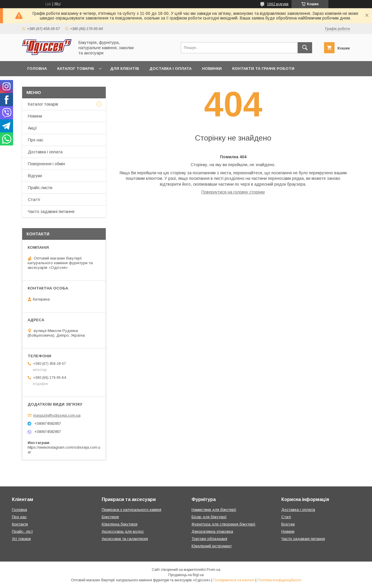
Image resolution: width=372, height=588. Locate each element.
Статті (34, 200)
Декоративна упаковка (212, 531)
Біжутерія (110, 517)
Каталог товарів (76, 69)
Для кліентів (125, 69)
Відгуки (35, 176)
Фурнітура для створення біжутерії (223, 524)
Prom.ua (213, 570)
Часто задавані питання (51, 212)
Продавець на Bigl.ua (186, 575)
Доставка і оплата (170, 69)
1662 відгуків (278, 4)
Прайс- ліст (22, 531)
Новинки (212, 69)
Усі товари (21, 539)
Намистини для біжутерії (214, 510)
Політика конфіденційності (279, 580)
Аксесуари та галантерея (125, 539)
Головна (37, 69)
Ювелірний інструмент (212, 546)
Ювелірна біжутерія (120, 524)
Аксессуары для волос (123, 531)
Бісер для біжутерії (209, 517)
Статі (286, 517)
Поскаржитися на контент (234, 580)
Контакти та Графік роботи (263, 69)
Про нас (36, 140)
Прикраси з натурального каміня (132, 510)
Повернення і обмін (46, 164)
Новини (35, 116)
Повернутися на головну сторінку (233, 192)
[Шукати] (305, 48)
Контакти (20, 524)
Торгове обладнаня (209, 539)
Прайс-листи (40, 188)
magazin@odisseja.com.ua (57, 415)
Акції (32, 128)
